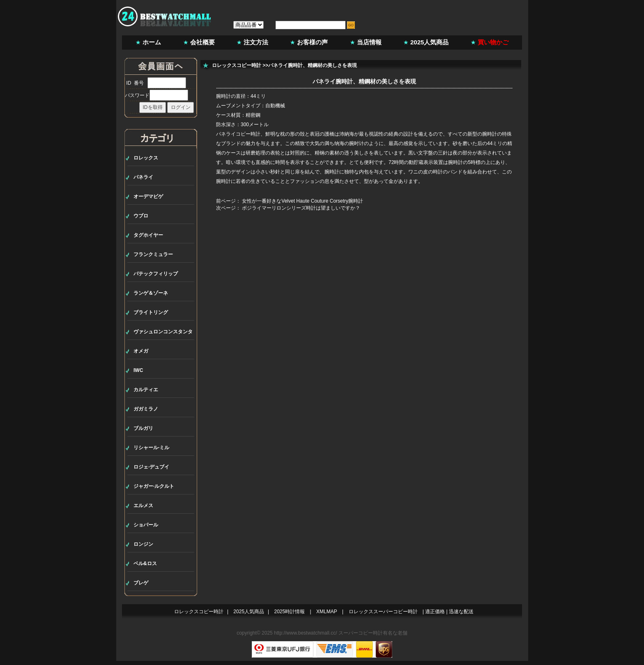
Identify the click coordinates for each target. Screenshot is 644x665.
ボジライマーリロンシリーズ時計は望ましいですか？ (301, 208)
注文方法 (256, 42)
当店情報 (369, 42)
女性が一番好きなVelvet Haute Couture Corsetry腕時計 (302, 201)
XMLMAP (327, 612)
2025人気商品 (429, 42)
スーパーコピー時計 (361, 633)
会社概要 (202, 42)
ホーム (152, 42)
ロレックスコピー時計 (237, 65)
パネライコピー (233, 134)
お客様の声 (312, 42)
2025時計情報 (290, 612)
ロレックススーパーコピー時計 (383, 612)
